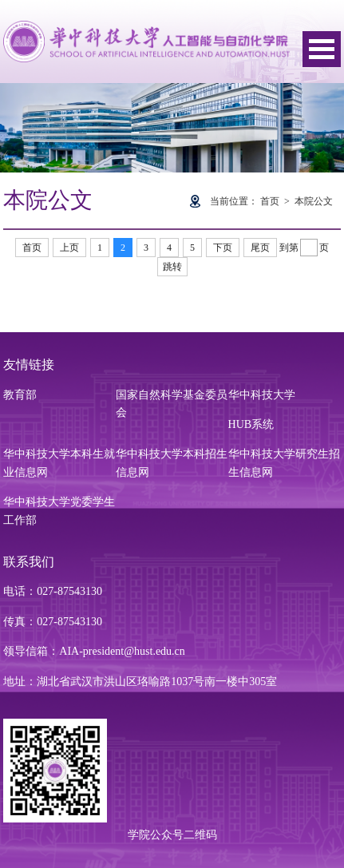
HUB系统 (251, 424)
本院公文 (314, 201)
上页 (69, 248)
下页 (223, 248)
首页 (270, 201)
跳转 (172, 267)
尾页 (260, 248)
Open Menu (322, 49)
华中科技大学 (262, 395)
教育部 (20, 395)
